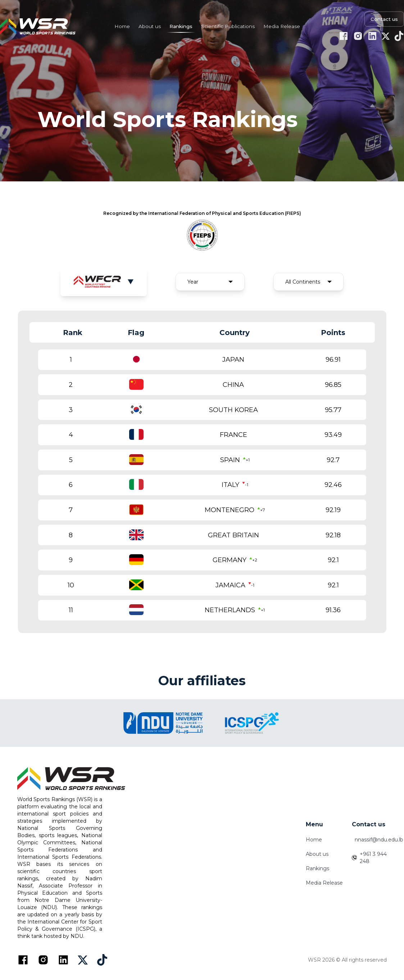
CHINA (233, 385)
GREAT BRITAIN (233, 535)
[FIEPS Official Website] (202, 235)
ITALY (230, 485)
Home (314, 840)
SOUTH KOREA (233, 410)
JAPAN (233, 360)
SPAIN (230, 460)
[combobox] (210, 282)
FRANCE (233, 435)
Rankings (317, 868)
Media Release (324, 883)
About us (317, 854)
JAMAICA (230, 585)
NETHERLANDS (230, 610)
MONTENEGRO (230, 510)
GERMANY (230, 560)
